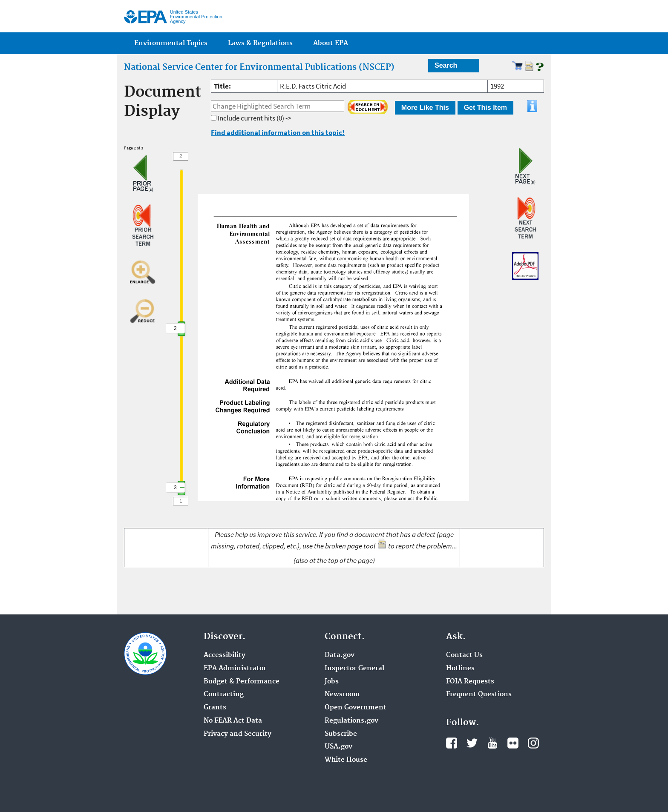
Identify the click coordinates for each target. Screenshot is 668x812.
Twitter (472, 743)
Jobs (332, 682)
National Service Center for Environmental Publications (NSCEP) (259, 67)
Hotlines (460, 669)
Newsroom (342, 694)
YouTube (492, 743)
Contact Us (464, 655)
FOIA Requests (470, 682)
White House (346, 760)
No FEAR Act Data (233, 721)
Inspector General (354, 669)
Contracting (224, 694)
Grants (215, 708)
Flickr (513, 743)
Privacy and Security (238, 734)
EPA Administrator (235, 669)
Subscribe (341, 734)
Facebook (452, 743)
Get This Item (485, 108)
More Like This (425, 108)
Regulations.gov (351, 721)
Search (446, 65)
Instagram (533, 743)
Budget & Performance (242, 682)
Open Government (356, 708)
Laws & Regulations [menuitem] (260, 43)
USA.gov (338, 747)
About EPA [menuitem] (331, 43)
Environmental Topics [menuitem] (171, 43)
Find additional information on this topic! (278, 132)
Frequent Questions (479, 694)
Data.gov (340, 655)
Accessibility (225, 655)
